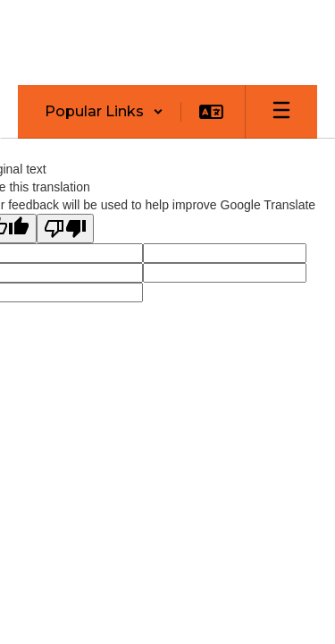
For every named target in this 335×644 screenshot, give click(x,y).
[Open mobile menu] (281, 112)
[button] (104, 112)
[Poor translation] (65, 229)
